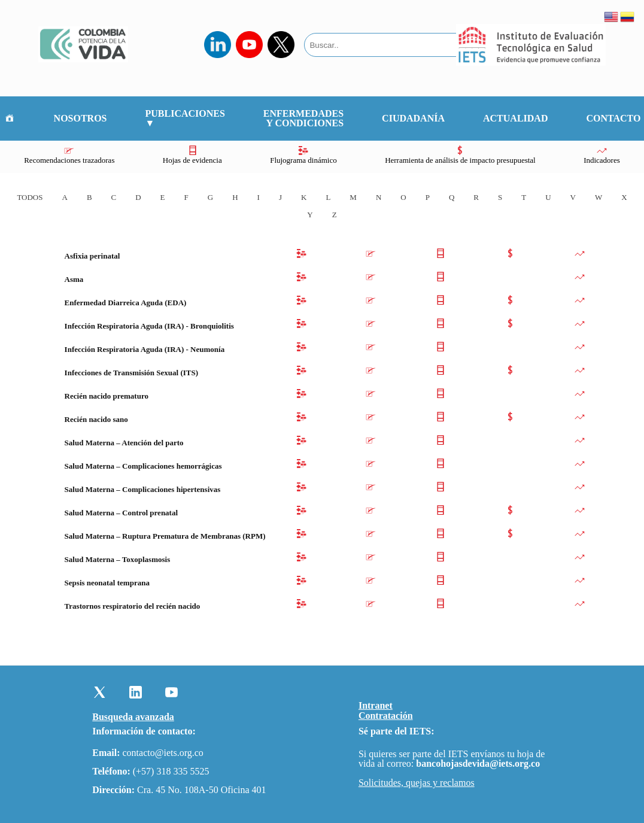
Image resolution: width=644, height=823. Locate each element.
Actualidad (515, 118)
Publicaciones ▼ (185, 118)
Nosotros (80, 118)
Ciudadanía (413, 118)
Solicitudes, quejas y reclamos (417, 783)
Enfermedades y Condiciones (303, 118)
